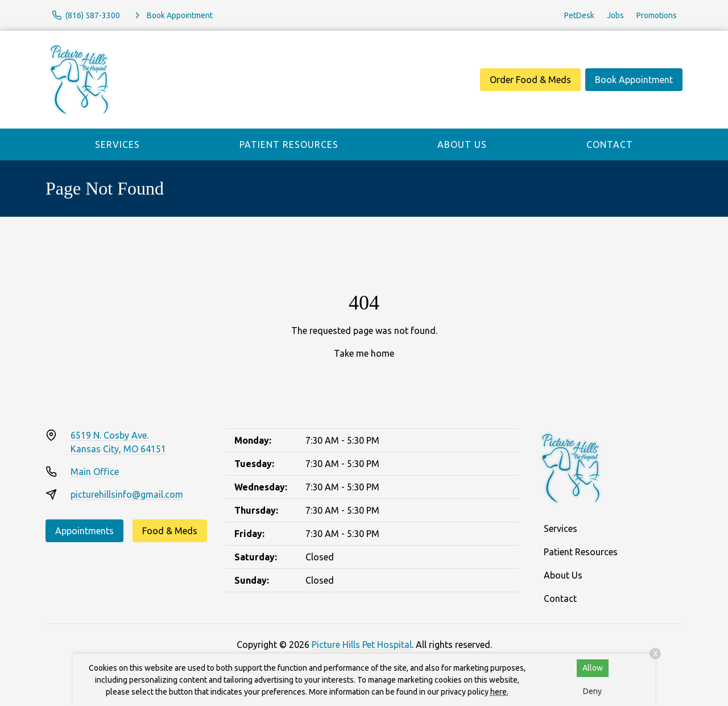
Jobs (615, 15)
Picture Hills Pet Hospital (362, 645)
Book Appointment (634, 80)
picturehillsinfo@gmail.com (127, 494)
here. (499, 692)
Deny (592, 691)
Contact (610, 144)
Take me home (364, 353)
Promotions (657, 15)
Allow (593, 668)
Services (117, 144)
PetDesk (579, 15)
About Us (462, 144)
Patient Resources (289, 144)
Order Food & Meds (530, 80)
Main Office (95, 472)
